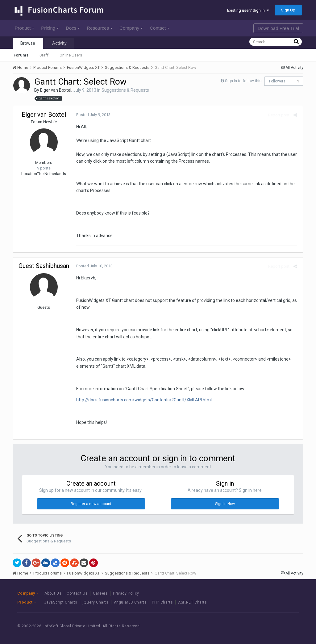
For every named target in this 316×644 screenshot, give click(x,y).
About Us (53, 593)
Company (131, 28)
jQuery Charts (96, 602)
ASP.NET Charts (192, 602)
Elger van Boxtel (56, 90)
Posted (92, 115)
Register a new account (91, 504)
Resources (100, 28)
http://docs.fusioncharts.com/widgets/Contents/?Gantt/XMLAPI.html (142, 400)
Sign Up (288, 10)
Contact (159, 28)
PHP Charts (162, 602)
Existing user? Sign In (248, 10)
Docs (73, 28)
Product (25, 28)
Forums (21, 55)
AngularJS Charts (130, 602)
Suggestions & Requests (125, 90)
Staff (44, 55)
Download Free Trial (278, 28)
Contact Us (77, 593)
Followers (277, 81)
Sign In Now (225, 504)
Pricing (50, 28)
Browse (28, 43)
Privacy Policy (126, 593)
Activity (59, 43)
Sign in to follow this (243, 81)
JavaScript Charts (61, 602)
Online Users (71, 55)
